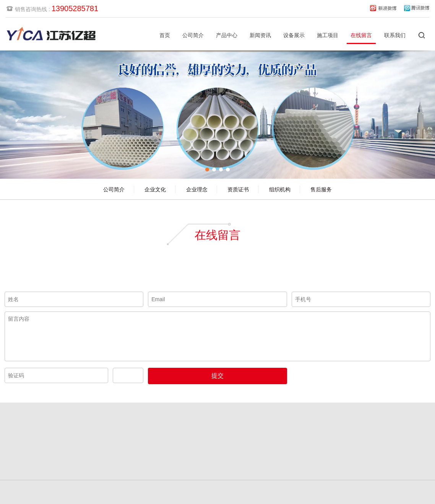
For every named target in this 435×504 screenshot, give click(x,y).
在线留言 (361, 35)
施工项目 (328, 35)
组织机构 (280, 189)
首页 (165, 35)
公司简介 (193, 35)
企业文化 (155, 189)
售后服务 (321, 189)
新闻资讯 (260, 35)
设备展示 (294, 35)
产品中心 (227, 35)
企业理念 (197, 189)
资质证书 (238, 189)
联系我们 (395, 35)
